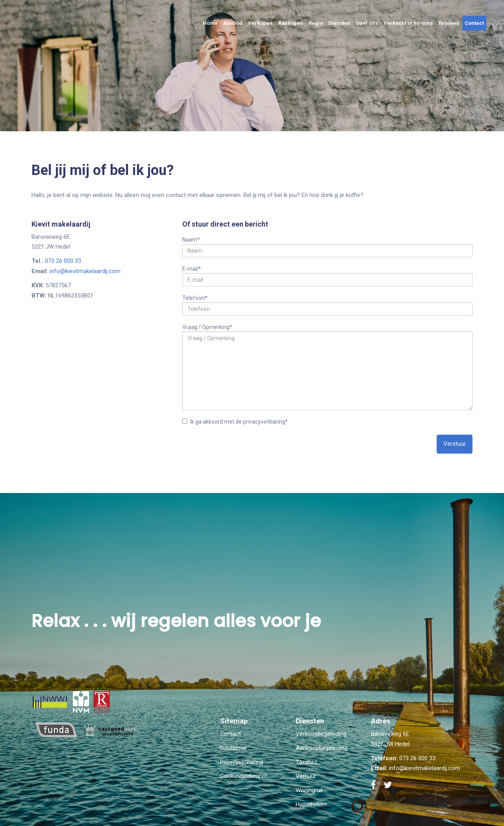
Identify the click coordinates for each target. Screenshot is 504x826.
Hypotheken (311, 804)
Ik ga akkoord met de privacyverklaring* (235, 422)
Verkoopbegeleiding (321, 734)
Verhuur (306, 776)
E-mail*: (192, 268)
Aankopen (291, 23)
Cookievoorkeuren (244, 776)
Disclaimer (233, 748)
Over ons (367, 23)
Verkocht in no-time (408, 23)
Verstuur (455, 444)
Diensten (339, 23)
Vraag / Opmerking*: (208, 327)
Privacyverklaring (242, 762)
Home (210, 23)
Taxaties (307, 762)
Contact (474, 23)
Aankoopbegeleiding (322, 748)
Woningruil (309, 790)
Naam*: (192, 239)
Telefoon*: (195, 298)
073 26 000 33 (63, 261)
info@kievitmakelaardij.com (85, 271)
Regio (316, 23)
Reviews (449, 23)
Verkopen (260, 23)
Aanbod (233, 23)
